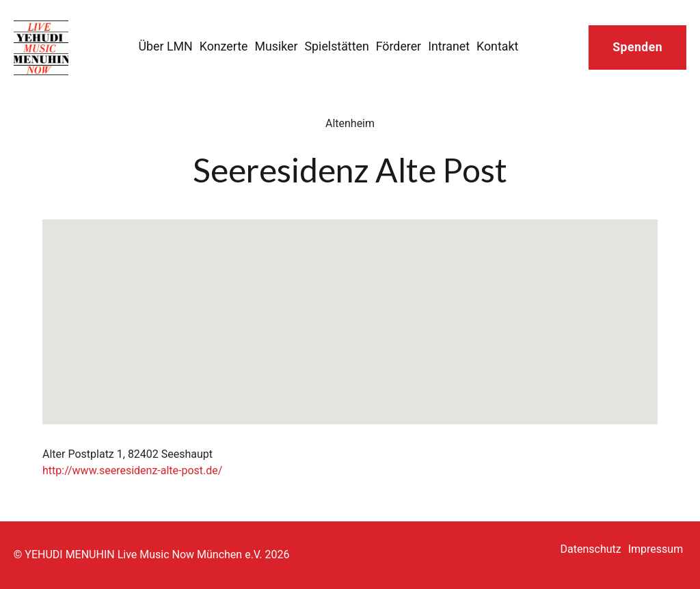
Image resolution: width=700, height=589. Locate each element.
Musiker (276, 46)
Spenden (637, 47)
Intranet (449, 46)
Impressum (656, 549)
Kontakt (497, 46)
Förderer (399, 46)
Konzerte (224, 46)
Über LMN (166, 46)
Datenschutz (591, 549)
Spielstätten (337, 46)
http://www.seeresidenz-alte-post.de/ (132, 470)
